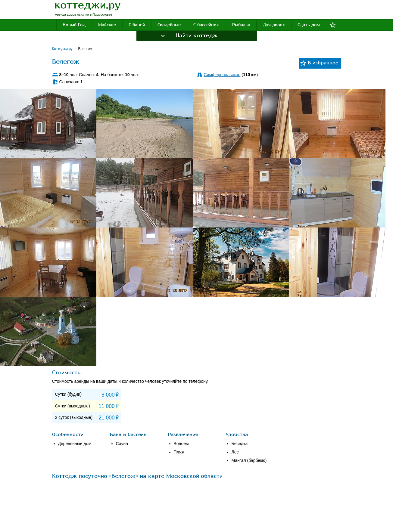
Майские (107, 25)
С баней (137, 25)
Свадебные (169, 25)
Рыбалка (241, 25)
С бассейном (206, 25)
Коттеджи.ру (63, 49)
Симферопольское (222, 75)
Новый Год (74, 25)
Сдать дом (309, 25)
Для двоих (274, 25)
